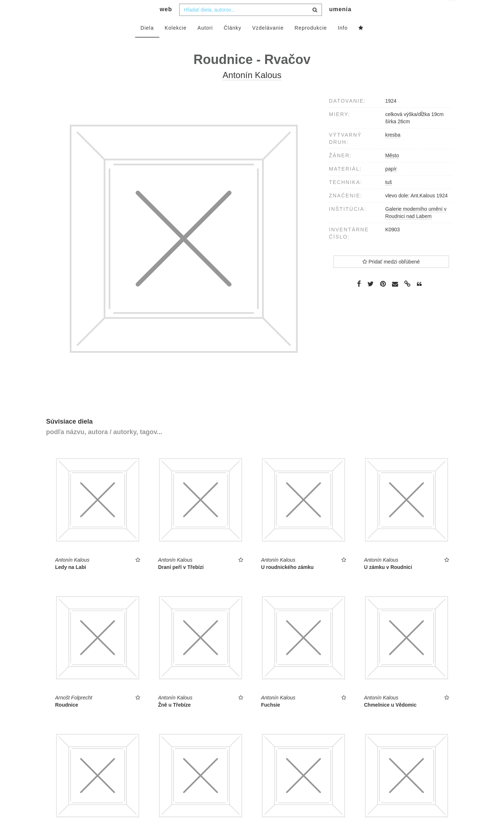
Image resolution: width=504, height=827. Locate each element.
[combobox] (251, 24)
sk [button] (452, 11)
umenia (340, 24)
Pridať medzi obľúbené (391, 276)
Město (392, 170)
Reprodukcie (311, 42)
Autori (205, 42)
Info (343, 42)
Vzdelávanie (268, 42)
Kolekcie (176, 42)
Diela (147, 42)
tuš (389, 197)
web (166, 24)
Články (232, 42)
